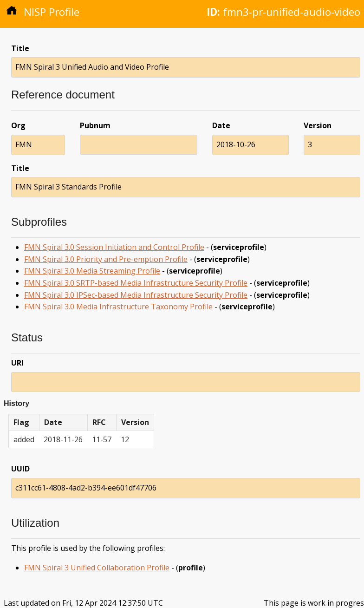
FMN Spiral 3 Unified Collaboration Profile (97, 568)
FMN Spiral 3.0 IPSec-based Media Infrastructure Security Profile (136, 295)
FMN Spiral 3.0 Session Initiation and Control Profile (114, 247)
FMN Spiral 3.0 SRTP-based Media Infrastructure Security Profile (136, 283)
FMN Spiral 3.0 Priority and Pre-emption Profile (106, 259)
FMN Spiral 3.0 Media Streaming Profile (92, 271)
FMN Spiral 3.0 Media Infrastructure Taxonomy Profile (118, 307)
